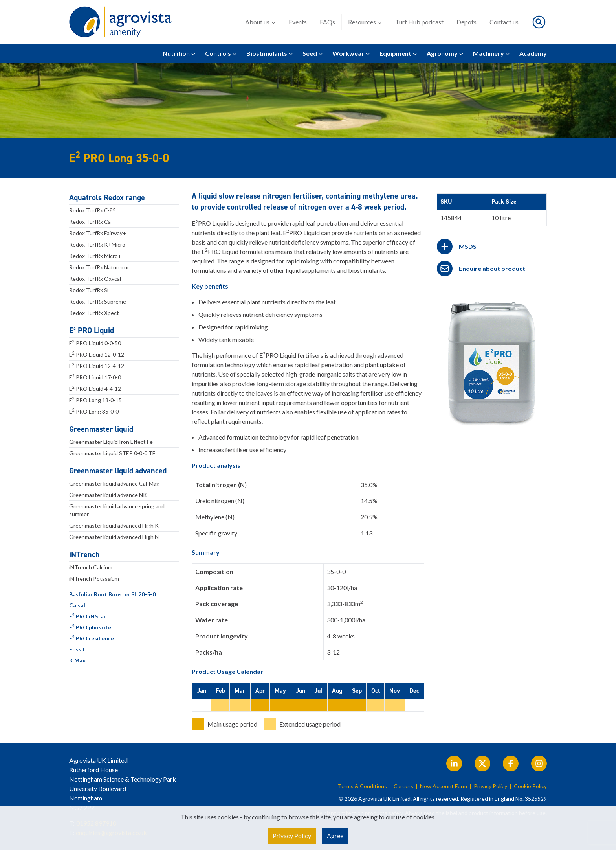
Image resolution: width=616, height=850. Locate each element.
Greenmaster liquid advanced (118, 471)
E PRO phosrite (90, 627)
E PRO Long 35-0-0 (94, 411)
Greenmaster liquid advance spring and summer (117, 510)
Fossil (77, 649)
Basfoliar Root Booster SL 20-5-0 (112, 594)
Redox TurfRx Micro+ (95, 256)
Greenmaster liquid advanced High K (114, 525)
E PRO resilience (92, 638)
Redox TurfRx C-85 (93, 210)
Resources (365, 22)
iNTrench (84, 554)
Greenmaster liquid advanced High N (114, 537)
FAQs (327, 22)
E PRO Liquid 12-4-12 (97, 366)
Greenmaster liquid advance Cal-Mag (114, 483)
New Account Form (444, 786)
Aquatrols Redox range (107, 197)
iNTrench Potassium (94, 579)
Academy (533, 53)
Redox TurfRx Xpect (94, 313)
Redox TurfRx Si (89, 290)
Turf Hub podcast (419, 22)
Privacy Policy (490, 786)
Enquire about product (492, 268)
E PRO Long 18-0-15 (95, 400)
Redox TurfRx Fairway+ (98, 233)
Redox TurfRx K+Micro (97, 244)
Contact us (504, 22)
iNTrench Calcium (91, 567)
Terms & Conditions (362, 786)
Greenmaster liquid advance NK (108, 495)
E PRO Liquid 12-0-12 (97, 354)
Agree (335, 836)
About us (260, 22)
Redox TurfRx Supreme (98, 301)
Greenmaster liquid (101, 429)
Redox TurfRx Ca (90, 222)
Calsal (77, 605)
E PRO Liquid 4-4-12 (95, 388)
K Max (77, 660)
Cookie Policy (530, 786)
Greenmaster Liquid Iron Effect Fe (111, 442)
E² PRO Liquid (92, 330)
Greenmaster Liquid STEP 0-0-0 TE (112, 453)
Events (298, 22)
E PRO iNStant (89, 616)
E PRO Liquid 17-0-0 (95, 377)
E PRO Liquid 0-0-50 (95, 343)
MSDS (468, 246)
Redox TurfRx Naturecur (99, 267)
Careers (403, 786)
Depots (467, 22)
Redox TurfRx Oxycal (95, 279)
